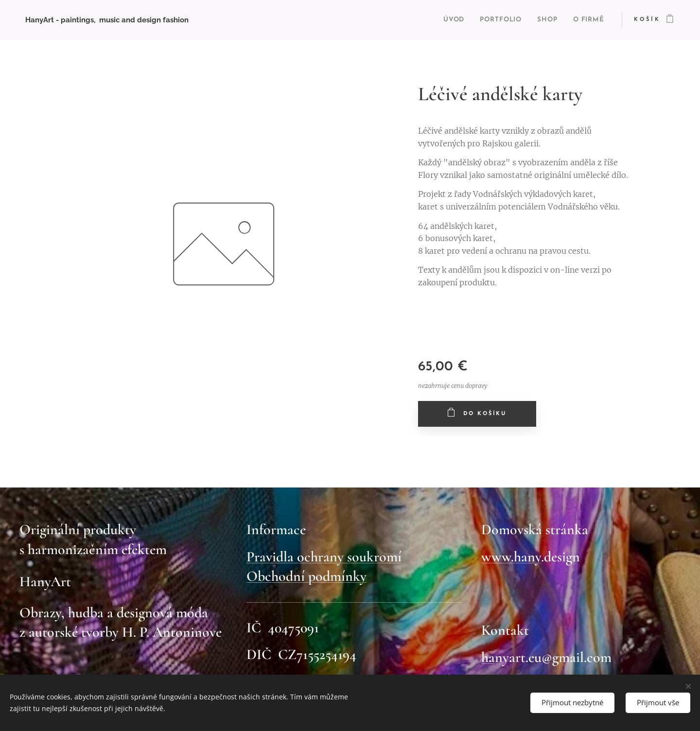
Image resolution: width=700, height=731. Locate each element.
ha (488, 657)
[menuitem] (440, 20)
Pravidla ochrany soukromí (324, 556)
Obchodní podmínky (306, 576)
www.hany (511, 556)
